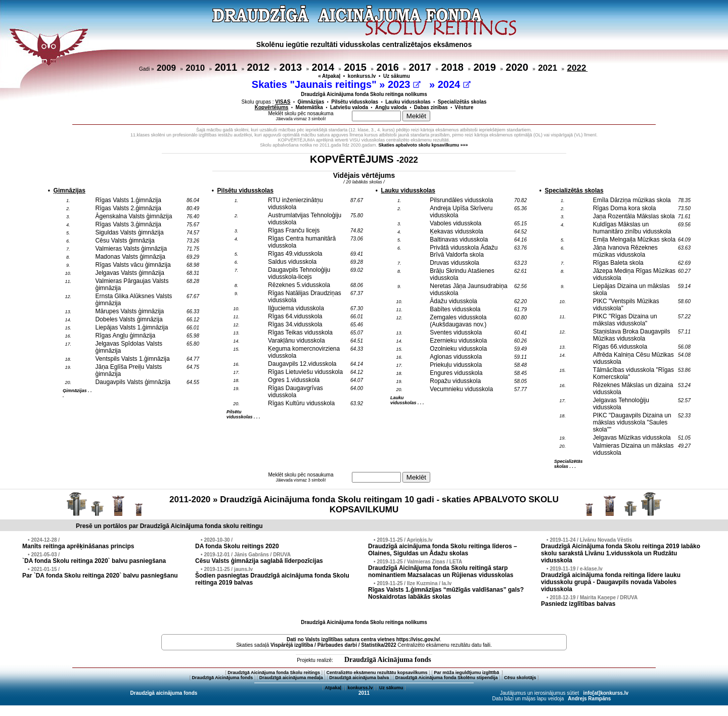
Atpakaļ (333, 688)
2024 (454, 84)
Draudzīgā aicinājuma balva (359, 678)
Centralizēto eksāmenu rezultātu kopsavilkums (377, 673)
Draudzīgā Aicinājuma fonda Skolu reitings (274, 673)
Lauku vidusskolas (408, 102)
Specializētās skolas (462, 102)
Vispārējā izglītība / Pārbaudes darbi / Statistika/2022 (333, 645)
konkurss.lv (362, 76)
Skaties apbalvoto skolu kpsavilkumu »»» (423, 145)
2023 (404, 84)
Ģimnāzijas (311, 102)
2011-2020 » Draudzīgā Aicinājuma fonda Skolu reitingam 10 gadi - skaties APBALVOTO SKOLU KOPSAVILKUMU (364, 505)
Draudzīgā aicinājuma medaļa (291, 678)
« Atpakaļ (329, 76)
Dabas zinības (431, 107)
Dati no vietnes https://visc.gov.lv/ (363, 639)
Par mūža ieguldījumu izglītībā (467, 673)
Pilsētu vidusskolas (355, 102)
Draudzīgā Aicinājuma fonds (388, 660)
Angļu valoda (391, 107)
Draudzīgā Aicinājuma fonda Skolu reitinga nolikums (364, 94)
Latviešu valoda (349, 107)
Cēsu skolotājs (520, 678)
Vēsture (464, 107)
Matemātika (309, 107)
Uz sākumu (397, 76)
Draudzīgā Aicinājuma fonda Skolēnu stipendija (447, 678)
